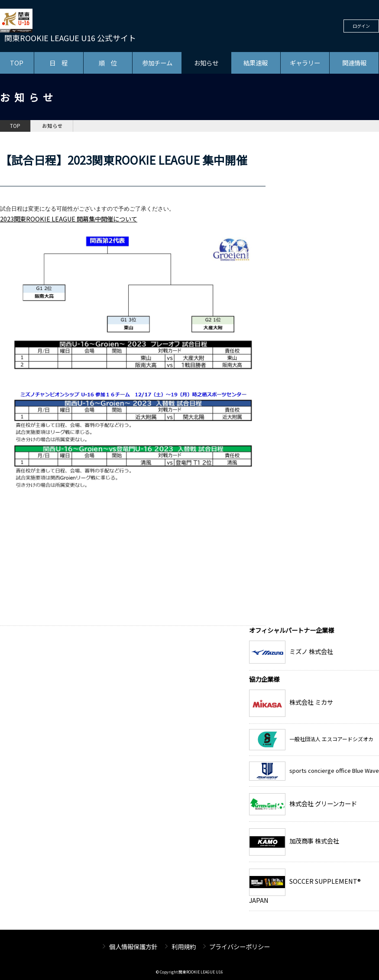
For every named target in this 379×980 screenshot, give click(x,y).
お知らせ (206, 63)
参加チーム (157, 63)
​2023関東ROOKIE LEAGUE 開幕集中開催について (69, 219)
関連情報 (354, 63)
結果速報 (256, 63)
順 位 (108, 63)
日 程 (58, 63)
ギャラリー (305, 63)
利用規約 (184, 946)
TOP (17, 63)
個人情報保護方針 (133, 946)
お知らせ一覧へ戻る (232, 619)
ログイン (361, 26)
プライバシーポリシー (240, 946)
